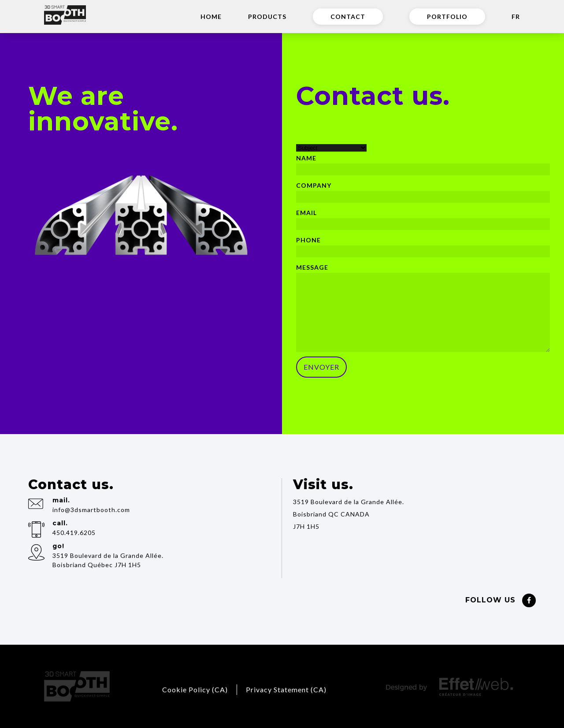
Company (314, 185)
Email (306, 213)
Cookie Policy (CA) (195, 689)
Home (211, 17)
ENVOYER (321, 367)
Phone (308, 240)
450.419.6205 (74, 533)
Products (267, 17)
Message (312, 267)
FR (516, 17)
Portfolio (447, 17)
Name (306, 158)
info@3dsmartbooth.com (91, 510)
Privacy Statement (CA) (286, 689)
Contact (348, 17)
